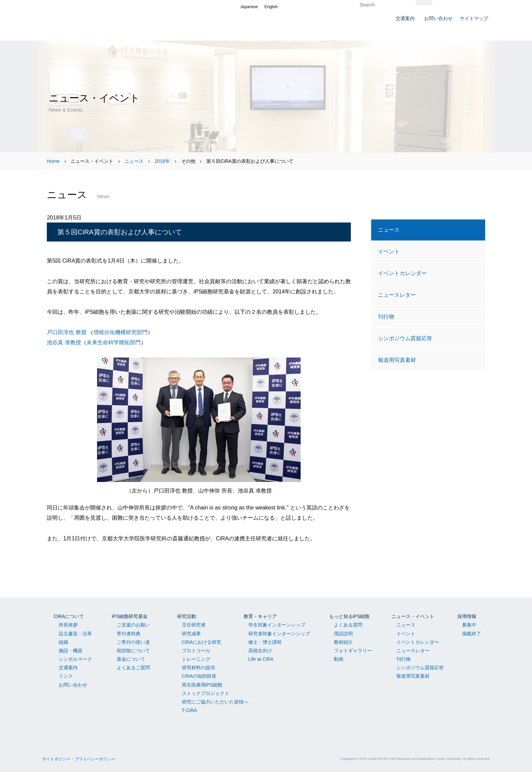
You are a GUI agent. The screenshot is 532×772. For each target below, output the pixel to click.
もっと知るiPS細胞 (349, 616)
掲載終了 (472, 634)
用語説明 (343, 634)
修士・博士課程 (265, 642)
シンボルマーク (75, 659)
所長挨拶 (68, 625)
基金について (131, 659)
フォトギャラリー (353, 651)
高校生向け (260, 651)
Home (53, 161)
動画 (339, 659)
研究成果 (191, 634)
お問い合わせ (73, 685)
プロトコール (196, 651)
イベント (389, 251)
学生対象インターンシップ (277, 625)
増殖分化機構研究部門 (120, 332)
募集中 (469, 625)
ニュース (134, 161)
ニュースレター (397, 295)
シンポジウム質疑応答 (405, 338)
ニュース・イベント (413, 616)
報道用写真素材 (397, 360)
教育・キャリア (260, 616)
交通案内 (68, 668)
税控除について (133, 651)
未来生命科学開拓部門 (114, 342)
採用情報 (467, 616)
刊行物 (386, 316)
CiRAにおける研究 (202, 642)
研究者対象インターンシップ (279, 634)
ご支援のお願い (133, 625)
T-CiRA (189, 710)
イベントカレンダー (402, 273)
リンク (66, 676)
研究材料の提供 (198, 668)
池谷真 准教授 (64, 342)
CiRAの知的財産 (199, 676)
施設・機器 (71, 651)
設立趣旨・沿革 (75, 634)
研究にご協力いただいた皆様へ (215, 702)
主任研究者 (194, 625)
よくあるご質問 (133, 668)
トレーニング (196, 659)
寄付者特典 (129, 634)
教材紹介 (343, 642)
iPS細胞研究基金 (130, 616)
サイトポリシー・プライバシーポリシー (79, 759)
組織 (63, 642)
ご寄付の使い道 (133, 642)
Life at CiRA (261, 659)
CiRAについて (69, 616)
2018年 (162, 161)
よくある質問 (348, 625)
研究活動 (187, 616)
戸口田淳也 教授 (66, 332)
